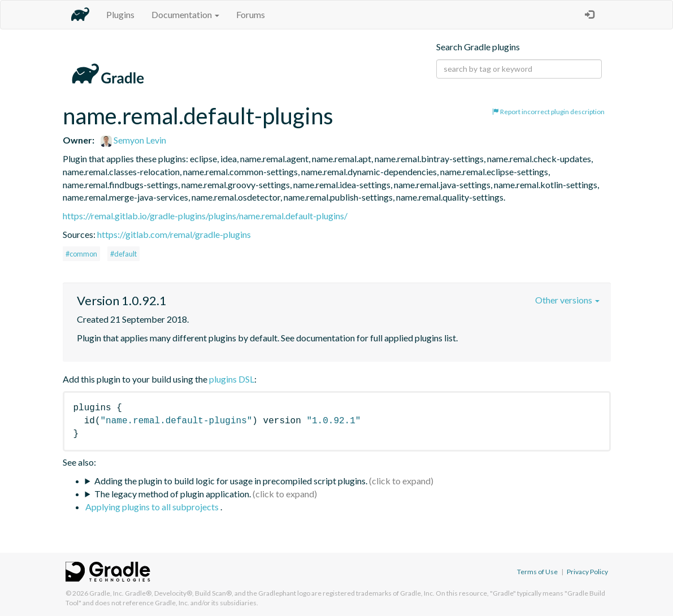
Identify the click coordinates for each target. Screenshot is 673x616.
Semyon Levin (133, 140)
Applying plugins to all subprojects (153, 507)
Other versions (567, 300)
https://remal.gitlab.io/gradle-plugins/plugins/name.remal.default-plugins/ (205, 216)
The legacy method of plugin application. (173, 494)
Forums (251, 14)
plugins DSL (232, 379)
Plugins (120, 14)
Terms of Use (537, 572)
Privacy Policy (587, 572)
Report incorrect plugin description (548, 112)
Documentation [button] (185, 14)
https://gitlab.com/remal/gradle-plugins (174, 234)
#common (81, 254)
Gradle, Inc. (107, 593)
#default (123, 254)
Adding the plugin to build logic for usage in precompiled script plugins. (231, 481)
